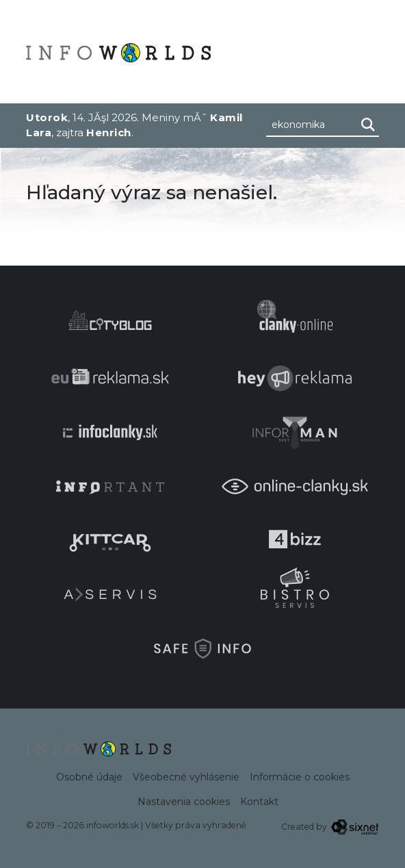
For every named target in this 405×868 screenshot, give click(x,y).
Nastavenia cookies (184, 802)
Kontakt (259, 802)
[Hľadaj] (368, 125)
